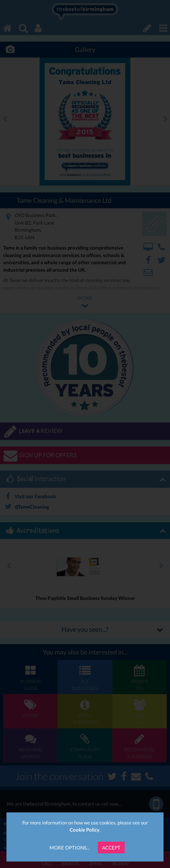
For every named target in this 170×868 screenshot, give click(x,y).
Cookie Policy (85, 830)
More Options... (69, 848)
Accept (111, 848)
